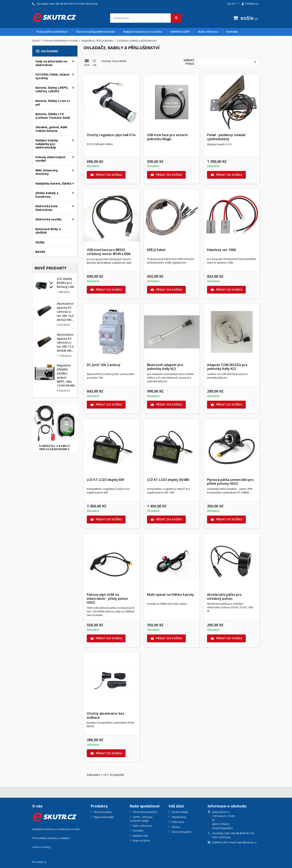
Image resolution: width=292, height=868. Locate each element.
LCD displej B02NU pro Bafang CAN (65, 283)
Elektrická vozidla (48, 219)
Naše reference (208, 32)
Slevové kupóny (181, 832)
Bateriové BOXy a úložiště (48, 231)
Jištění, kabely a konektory (47, 195)
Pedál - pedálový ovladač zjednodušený (226, 137)
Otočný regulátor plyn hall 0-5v (111, 135)
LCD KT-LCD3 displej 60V (106, 480)
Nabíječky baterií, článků (53, 183)
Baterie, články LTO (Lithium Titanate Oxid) (53, 116)
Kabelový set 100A (222, 250)
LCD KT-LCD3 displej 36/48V (168, 480)
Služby (40, 242)
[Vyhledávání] (146, 18)
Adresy (176, 827)
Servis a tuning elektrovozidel (96, 32)
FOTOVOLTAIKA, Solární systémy (52, 76)
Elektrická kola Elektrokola (46, 208)
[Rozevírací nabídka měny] (232, 4)
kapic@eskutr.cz (247, 842)
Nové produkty (103, 812)
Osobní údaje (180, 812)
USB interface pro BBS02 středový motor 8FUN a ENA (109, 252)
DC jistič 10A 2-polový (104, 365)
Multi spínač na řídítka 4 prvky (171, 595)
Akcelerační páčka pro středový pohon (224, 597)
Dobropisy (178, 822)
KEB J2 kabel (156, 250)
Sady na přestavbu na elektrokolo (51, 63)
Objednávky (179, 817)
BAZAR (40, 252)
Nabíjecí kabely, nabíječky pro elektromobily (47, 144)
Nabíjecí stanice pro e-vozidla (143, 32)
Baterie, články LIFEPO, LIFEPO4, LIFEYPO (52, 89)
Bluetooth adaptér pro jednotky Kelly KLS (165, 367)
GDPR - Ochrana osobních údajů (141, 819)
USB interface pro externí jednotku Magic (167, 137)
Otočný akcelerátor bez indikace (106, 715)
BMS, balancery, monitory (47, 172)
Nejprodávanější (103, 817)
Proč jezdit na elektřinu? (52, 32)
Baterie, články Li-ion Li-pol (53, 103)
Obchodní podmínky (145, 812)
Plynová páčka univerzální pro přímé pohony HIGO (230, 482)
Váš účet (176, 806)
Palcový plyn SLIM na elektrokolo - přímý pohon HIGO (107, 599)
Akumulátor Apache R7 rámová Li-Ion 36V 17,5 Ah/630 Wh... (65, 343)
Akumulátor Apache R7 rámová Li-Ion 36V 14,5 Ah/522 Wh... (65, 312)
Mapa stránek (141, 840)
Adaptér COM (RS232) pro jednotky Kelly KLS (227, 367)
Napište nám (140, 836)
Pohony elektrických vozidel (50, 159)
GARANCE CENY (180, 32)
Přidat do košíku (106, 175)
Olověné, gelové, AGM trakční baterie (51, 129)
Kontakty (232, 32)
